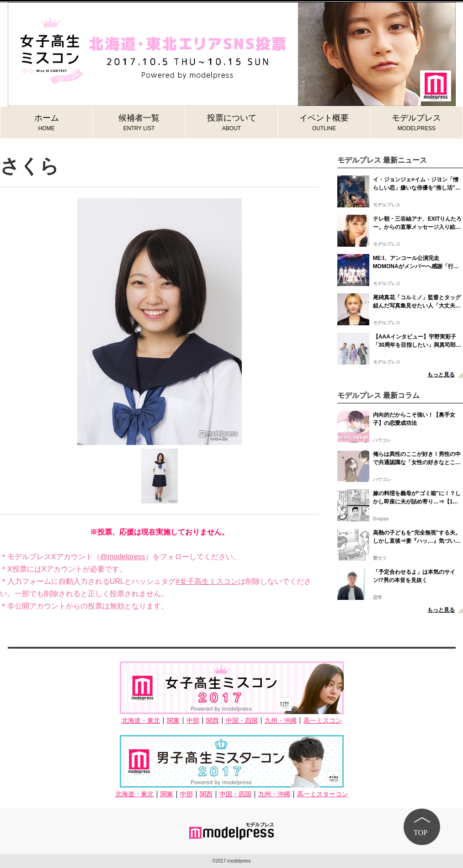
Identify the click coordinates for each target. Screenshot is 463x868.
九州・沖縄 (281, 721)
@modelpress (123, 557)
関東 (173, 721)
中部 (193, 721)
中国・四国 (242, 721)
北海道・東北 (141, 721)
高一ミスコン (323, 721)
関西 (213, 721)
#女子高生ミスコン (207, 581)
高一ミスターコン (323, 794)
